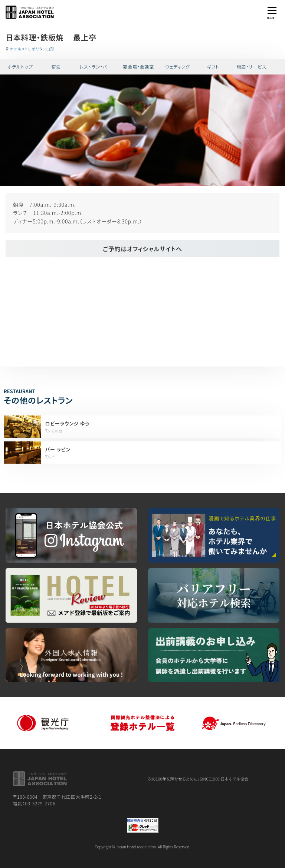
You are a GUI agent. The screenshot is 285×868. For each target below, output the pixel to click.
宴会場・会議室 (138, 67)
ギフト (213, 67)
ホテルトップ (20, 67)
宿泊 (56, 67)
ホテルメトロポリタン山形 (32, 49)
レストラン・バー (96, 67)
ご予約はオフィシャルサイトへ (142, 249)
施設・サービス (251, 67)
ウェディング (178, 67)
